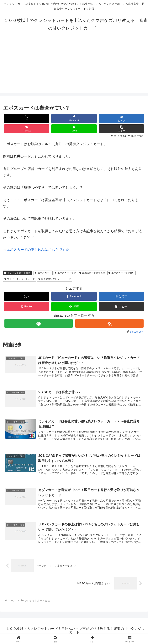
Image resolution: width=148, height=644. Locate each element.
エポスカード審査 (65, 273)
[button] (121, 129)
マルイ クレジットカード (20, 279)
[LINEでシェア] (74, 129)
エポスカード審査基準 (92, 273)
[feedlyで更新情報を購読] (38, 323)
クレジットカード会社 (17, 273)
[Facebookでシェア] (74, 118)
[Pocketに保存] (27, 129)
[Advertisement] (74, 66)
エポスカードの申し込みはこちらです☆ (38, 250)
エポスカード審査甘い (122, 273)
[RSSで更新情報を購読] (109, 323)
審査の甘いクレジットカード (55, 279)
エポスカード (43, 273)
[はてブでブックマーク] (121, 118)
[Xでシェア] (27, 118)
